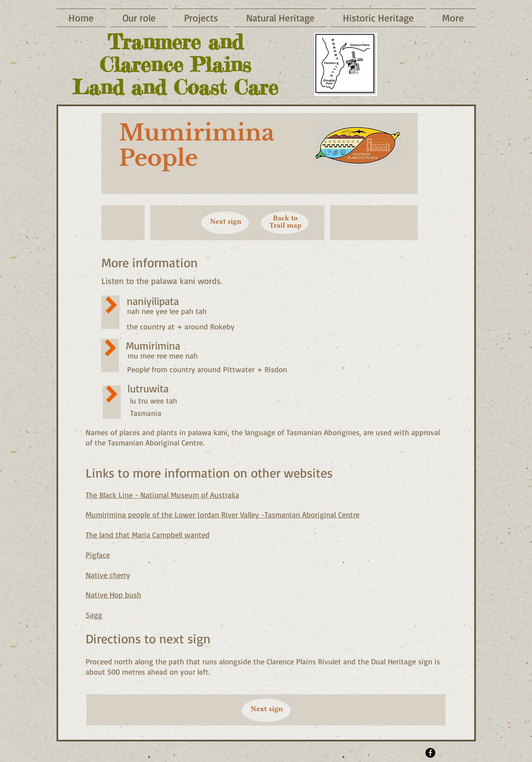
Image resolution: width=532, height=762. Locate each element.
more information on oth (201, 473)
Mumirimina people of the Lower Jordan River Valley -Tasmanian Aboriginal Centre (223, 514)
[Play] (111, 305)
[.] (449, 398)
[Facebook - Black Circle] (430, 753)
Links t (104, 473)
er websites (301, 473)
